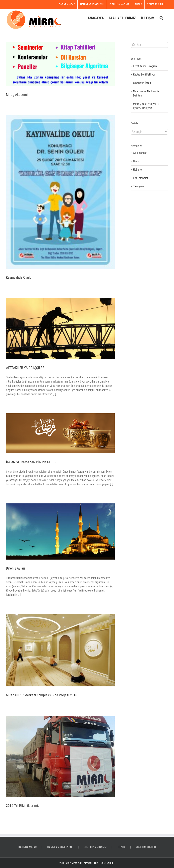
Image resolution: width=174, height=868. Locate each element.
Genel (136, 161)
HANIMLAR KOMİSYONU (60, 847)
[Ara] (134, 45)
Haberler (138, 170)
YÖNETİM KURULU (146, 847)
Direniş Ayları (16, 568)
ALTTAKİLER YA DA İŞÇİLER (25, 368)
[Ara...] (149, 45)
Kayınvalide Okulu (19, 277)
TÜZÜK (121, 847)
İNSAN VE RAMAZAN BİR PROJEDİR (31, 462)
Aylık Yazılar (140, 153)
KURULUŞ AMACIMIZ (95, 847)
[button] (161, 18)
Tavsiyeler (139, 186)
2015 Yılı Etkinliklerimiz (23, 806)
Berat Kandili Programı (146, 66)
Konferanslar (141, 178)
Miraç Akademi (17, 95)
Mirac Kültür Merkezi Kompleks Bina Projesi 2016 (42, 695)
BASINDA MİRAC (28, 847)
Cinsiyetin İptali (142, 83)
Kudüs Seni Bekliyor (144, 75)
